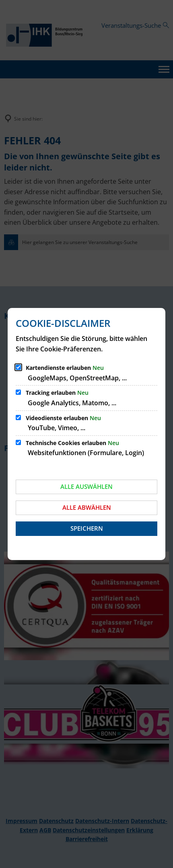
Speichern (87, 528)
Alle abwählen (87, 507)
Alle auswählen (86, 486)
